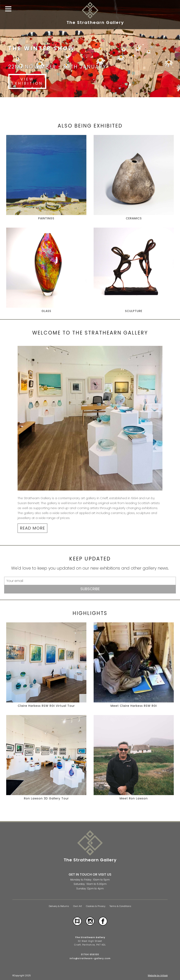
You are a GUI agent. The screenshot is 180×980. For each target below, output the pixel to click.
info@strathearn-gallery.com (90, 958)
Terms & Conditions (120, 906)
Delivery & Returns (59, 906)
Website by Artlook (158, 976)
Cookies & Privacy (96, 906)
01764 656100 (90, 954)
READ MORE (32, 528)
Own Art (77, 906)
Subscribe (90, 589)
